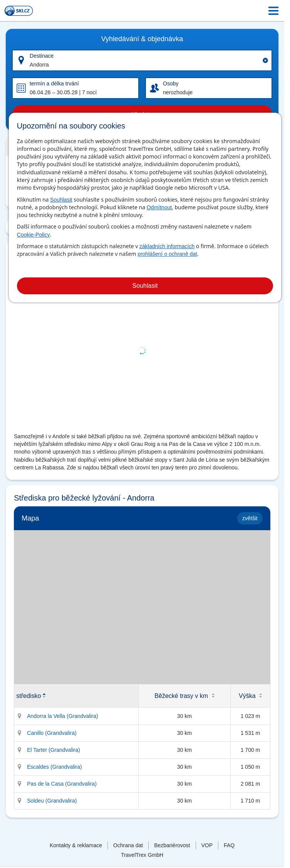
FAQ (229, 845)
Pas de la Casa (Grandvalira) (62, 784)
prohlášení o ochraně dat (167, 254)
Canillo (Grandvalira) (52, 733)
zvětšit (250, 518)
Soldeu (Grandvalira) (52, 801)
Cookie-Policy (34, 235)
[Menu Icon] (273, 11)
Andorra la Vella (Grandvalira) (62, 716)
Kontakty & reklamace (76, 845)
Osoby (171, 83)
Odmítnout (159, 207)
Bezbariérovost (172, 845)
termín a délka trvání (54, 83)
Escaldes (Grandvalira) (54, 767)
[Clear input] (265, 60)
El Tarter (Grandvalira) (53, 750)
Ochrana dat (128, 845)
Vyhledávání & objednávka (142, 39)
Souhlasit (61, 200)
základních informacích (167, 246)
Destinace (42, 56)
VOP (207, 845)
